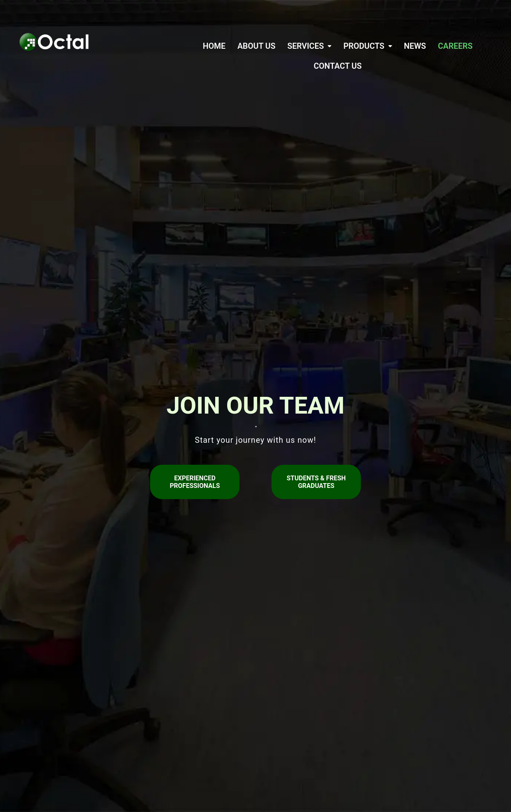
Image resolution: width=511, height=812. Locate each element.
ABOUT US (256, 46)
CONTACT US (338, 66)
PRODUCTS (368, 46)
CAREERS (455, 46)
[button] (309, 46)
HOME (214, 46)
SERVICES (309, 46)
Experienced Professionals (195, 482)
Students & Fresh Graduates (316, 482)
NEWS (415, 46)
